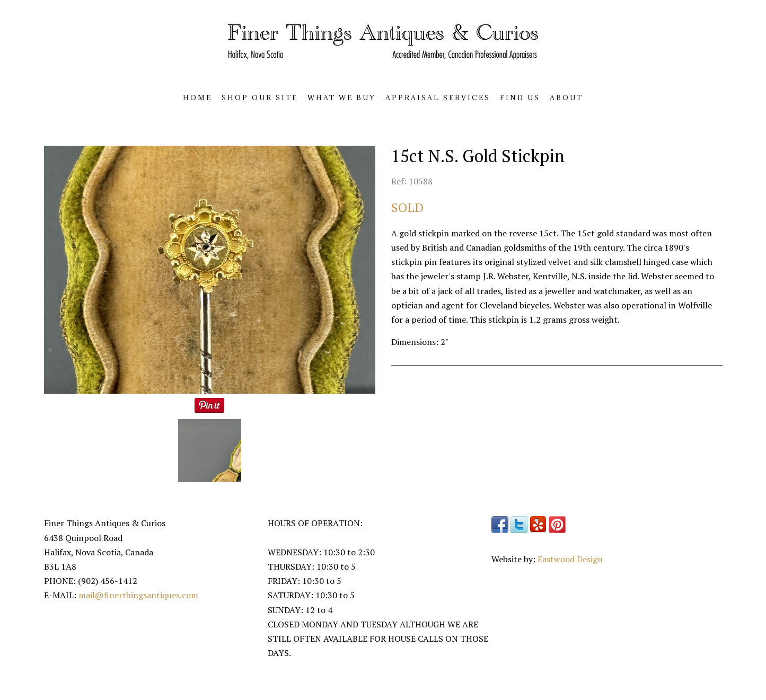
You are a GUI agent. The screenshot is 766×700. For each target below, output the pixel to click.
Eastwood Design (570, 559)
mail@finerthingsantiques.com (138, 595)
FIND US (520, 98)
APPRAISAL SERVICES (438, 98)
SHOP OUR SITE (260, 98)
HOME (197, 98)
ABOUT (566, 98)
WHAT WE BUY (342, 98)
